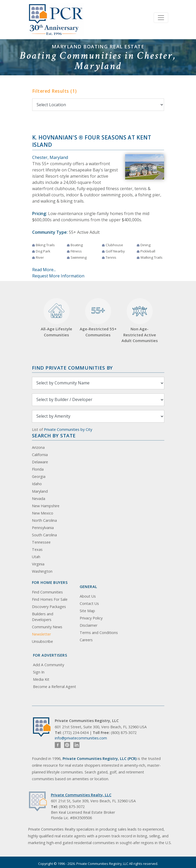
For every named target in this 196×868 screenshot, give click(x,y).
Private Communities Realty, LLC (81, 795)
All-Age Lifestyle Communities (56, 318)
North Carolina (44, 520)
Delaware (40, 462)
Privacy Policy (91, 618)
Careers (86, 640)
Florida (38, 469)
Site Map (87, 611)
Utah (36, 557)
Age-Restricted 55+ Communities (98, 318)
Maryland (40, 491)
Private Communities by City (68, 429)
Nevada (39, 499)
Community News (47, 627)
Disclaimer (89, 625)
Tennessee (41, 542)
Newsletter (41, 634)
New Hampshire (46, 506)
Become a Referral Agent (55, 687)
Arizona (38, 447)
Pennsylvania (43, 528)
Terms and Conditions (99, 633)
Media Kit (41, 679)
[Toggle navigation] (161, 18)
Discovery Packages (49, 607)
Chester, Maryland (50, 157)
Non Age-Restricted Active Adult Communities (140, 321)
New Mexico (43, 513)
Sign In (39, 672)
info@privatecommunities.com (81, 738)
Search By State (54, 435)
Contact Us (89, 603)
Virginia (38, 564)
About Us (88, 596)
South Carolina (44, 535)
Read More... (44, 270)
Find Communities (47, 592)
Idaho (37, 484)
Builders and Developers (43, 617)
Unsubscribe (42, 641)
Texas (37, 549)
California (40, 455)
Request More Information (58, 276)
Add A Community (49, 665)
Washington (42, 571)
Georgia (39, 476)
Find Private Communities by (72, 368)
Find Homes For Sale (50, 599)
